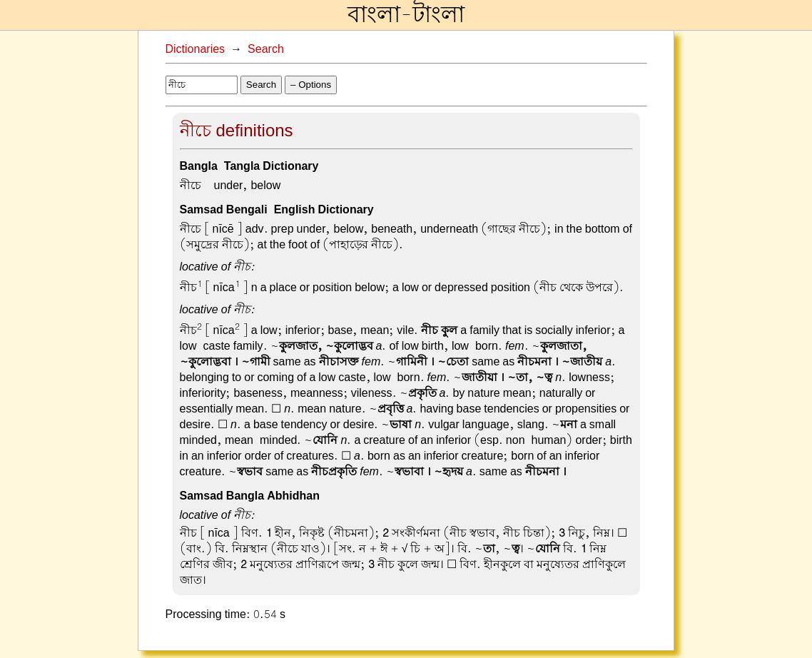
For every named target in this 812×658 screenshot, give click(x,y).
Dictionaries (196, 49)
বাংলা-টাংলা (406, 15)
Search (266, 49)
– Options (311, 85)
